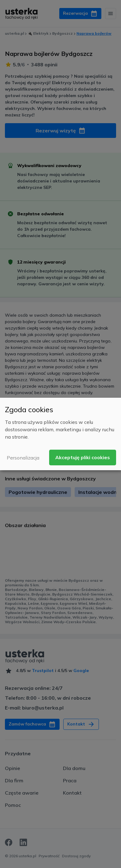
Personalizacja (23, 458)
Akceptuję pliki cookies (83, 457)
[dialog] (60, 434)
